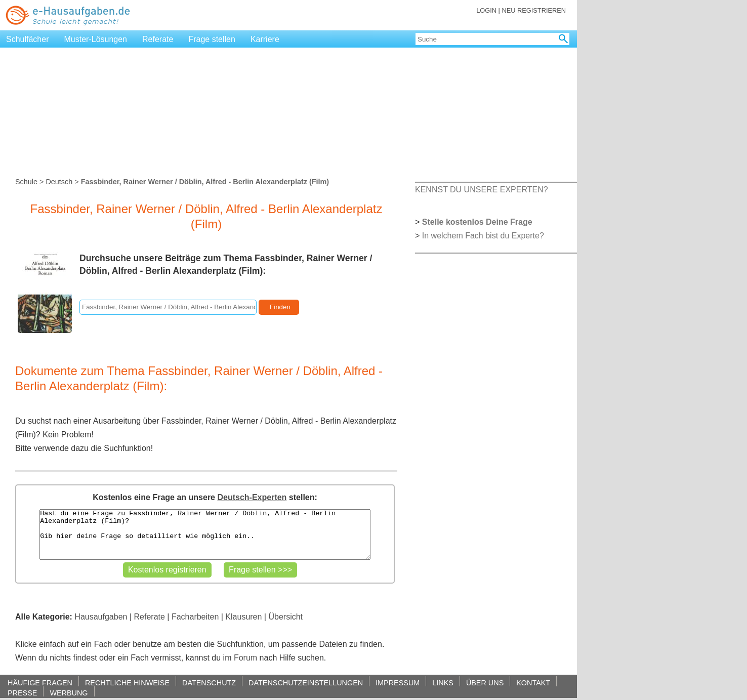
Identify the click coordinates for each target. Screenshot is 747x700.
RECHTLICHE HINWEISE (127, 683)
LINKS (443, 683)
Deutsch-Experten (252, 497)
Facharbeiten (195, 617)
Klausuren (243, 617)
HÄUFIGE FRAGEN (40, 683)
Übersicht (285, 617)
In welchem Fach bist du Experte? (483, 236)
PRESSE (22, 693)
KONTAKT (533, 683)
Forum (245, 658)
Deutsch (59, 182)
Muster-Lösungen (96, 39)
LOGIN (486, 10)
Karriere (265, 39)
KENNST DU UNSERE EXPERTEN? (482, 190)
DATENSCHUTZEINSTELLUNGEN (306, 683)
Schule (26, 182)
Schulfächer (28, 39)
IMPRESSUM (398, 683)
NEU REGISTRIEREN (534, 10)
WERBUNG (69, 693)
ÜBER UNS (485, 683)
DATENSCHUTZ (209, 683)
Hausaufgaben (101, 617)
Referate (158, 39)
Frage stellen (212, 39)
